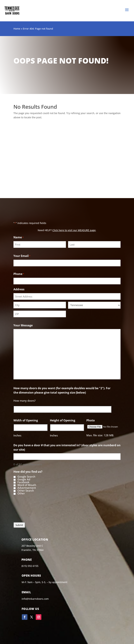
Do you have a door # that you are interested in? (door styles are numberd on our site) (67, 447)
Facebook (23, 482)
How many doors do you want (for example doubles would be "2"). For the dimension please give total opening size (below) (62, 390)
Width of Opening (26, 420)
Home (17, 29)
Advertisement (27, 488)
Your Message (23, 325)
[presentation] (40, 512)
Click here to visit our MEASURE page (74, 230)
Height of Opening (63, 420)
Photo (91, 420)
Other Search (26, 491)
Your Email (22, 256)
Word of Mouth (27, 485)
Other (21, 493)
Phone (19, 274)
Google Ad (24, 479)
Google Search (26, 477)
